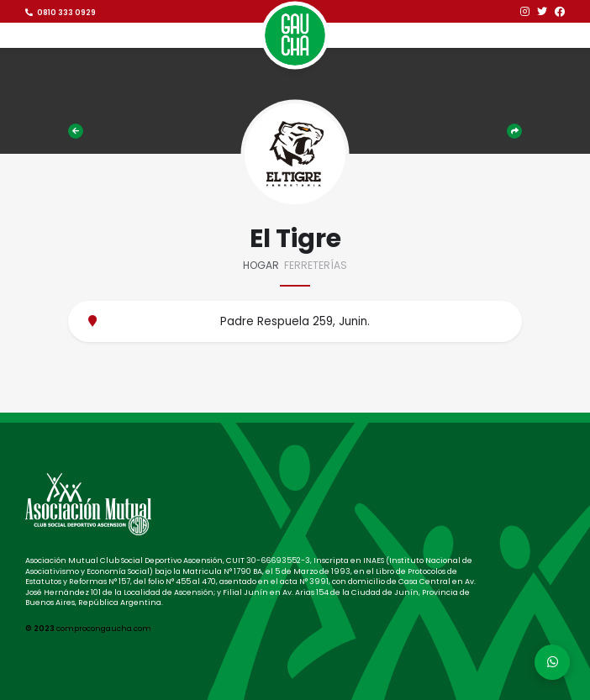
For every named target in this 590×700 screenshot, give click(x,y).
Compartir (514, 131)
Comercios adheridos (76, 131)
